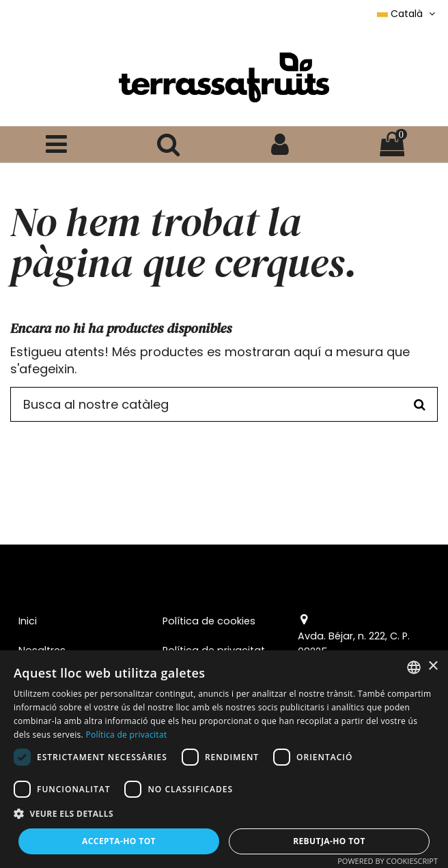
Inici (28, 621)
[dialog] (224, 759)
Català (407, 14)
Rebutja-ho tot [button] (329, 841)
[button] (224, 814)
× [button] (433, 666)
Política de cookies (209, 621)
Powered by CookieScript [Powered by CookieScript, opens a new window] (388, 861)
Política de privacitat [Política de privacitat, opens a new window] (126, 735)
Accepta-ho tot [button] (119, 841)
